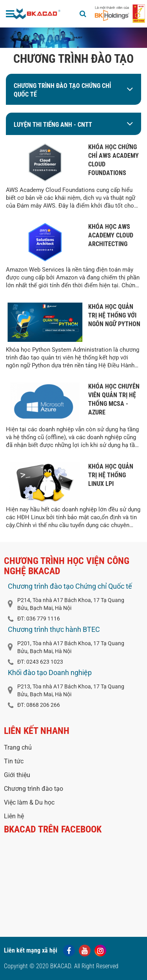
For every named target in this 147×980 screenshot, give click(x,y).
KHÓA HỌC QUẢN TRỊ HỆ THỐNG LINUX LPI (111, 475)
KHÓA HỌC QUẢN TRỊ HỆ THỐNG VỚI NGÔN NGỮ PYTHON (114, 315)
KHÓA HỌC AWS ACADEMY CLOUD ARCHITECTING (111, 235)
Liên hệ (14, 816)
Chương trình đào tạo (34, 789)
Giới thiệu (17, 775)
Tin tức (14, 761)
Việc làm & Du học (29, 802)
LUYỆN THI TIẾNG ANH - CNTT (53, 125)
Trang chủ (18, 747)
